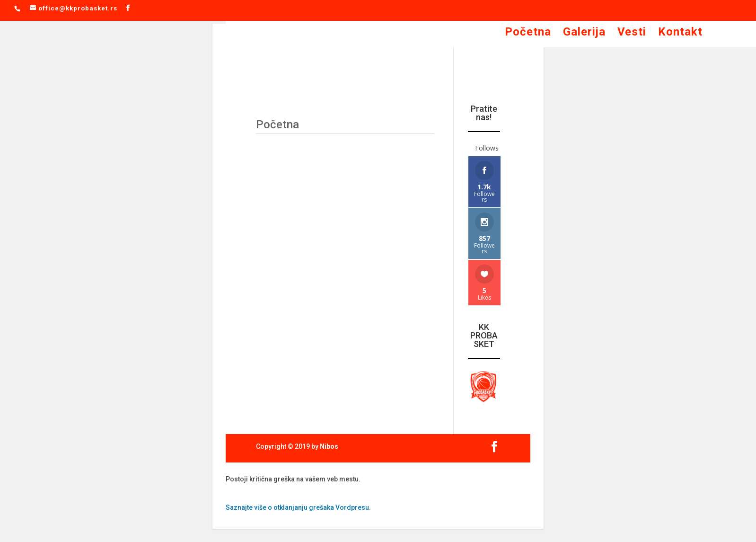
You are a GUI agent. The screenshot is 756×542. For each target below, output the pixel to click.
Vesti (632, 33)
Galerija (584, 33)
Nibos (329, 446)
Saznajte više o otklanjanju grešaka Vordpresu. (298, 507)
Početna (528, 33)
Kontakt (680, 33)
